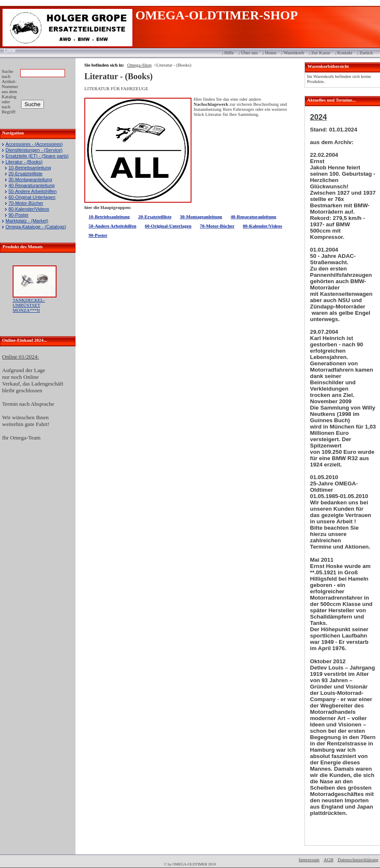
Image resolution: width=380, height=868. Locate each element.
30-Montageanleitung (30, 179)
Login (7, 50)
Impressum (309, 860)
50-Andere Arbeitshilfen (32, 191)
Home (271, 53)
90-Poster (19, 215)
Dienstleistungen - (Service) (34, 150)
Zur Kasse (321, 53)
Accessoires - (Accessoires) (34, 144)
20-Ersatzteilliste (26, 174)
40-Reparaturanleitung (31, 185)
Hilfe (229, 53)
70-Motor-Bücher (26, 203)
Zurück (366, 53)
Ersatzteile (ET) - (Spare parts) (37, 156)
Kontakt (345, 53)
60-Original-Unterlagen (32, 197)
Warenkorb (294, 53)
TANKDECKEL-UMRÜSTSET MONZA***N (29, 305)
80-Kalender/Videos (29, 209)
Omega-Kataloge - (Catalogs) (36, 227)
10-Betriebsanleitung (30, 168)
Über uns (249, 53)
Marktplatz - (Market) (27, 221)
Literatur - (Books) (24, 162)
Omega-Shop (139, 65)
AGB (328, 860)
